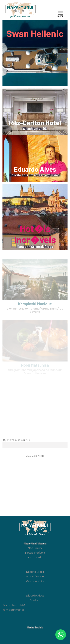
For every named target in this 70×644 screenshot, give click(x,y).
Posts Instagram (18, 440)
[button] (61, 14)
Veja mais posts (35, 456)
